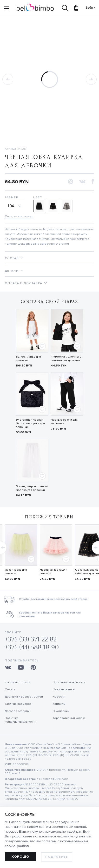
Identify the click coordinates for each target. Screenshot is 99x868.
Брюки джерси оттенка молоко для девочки (32, 488)
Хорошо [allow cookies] (20, 857)
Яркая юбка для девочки (16, 572)
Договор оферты (17, 711)
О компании (61, 711)
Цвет (38, 198)
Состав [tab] (12, 258)
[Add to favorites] (42, 346)
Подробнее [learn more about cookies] (56, 857)
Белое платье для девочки (28, 359)
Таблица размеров (18, 704)
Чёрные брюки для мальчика (64, 422)
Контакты (59, 704)
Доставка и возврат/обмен (24, 697)
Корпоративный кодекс (69, 718)
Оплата (10, 689)
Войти (88, 8)
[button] (71, 182)
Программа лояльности (69, 682)
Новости (59, 697)
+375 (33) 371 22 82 (31, 639)
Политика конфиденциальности (20, 720)
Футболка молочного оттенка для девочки (66, 359)
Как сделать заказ (17, 682)
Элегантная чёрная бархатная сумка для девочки (30, 423)
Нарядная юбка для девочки (53, 572)
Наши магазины (64, 689)
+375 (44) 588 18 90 (32, 647)
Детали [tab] (12, 271)
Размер (11, 198)
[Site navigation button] (7, 9)
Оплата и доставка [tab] (24, 283)
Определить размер (19, 216)
